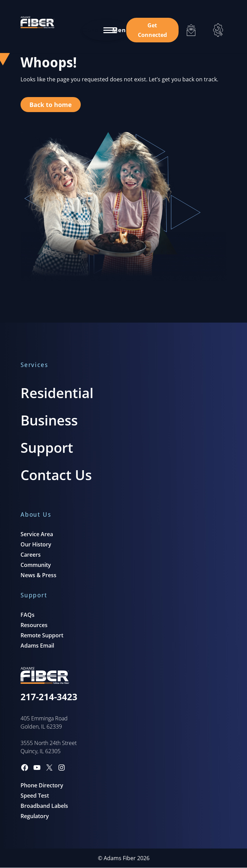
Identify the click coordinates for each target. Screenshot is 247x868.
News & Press (38, 575)
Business (49, 420)
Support (47, 447)
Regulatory (35, 816)
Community (36, 565)
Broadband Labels (44, 806)
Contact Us (56, 475)
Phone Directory (42, 785)
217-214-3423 (49, 697)
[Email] (191, 30)
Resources (34, 625)
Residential (57, 393)
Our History (36, 544)
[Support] (218, 30)
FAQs (28, 615)
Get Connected (152, 30)
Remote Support (42, 635)
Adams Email (37, 646)
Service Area (37, 534)
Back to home (51, 105)
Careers (31, 555)
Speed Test (35, 796)
